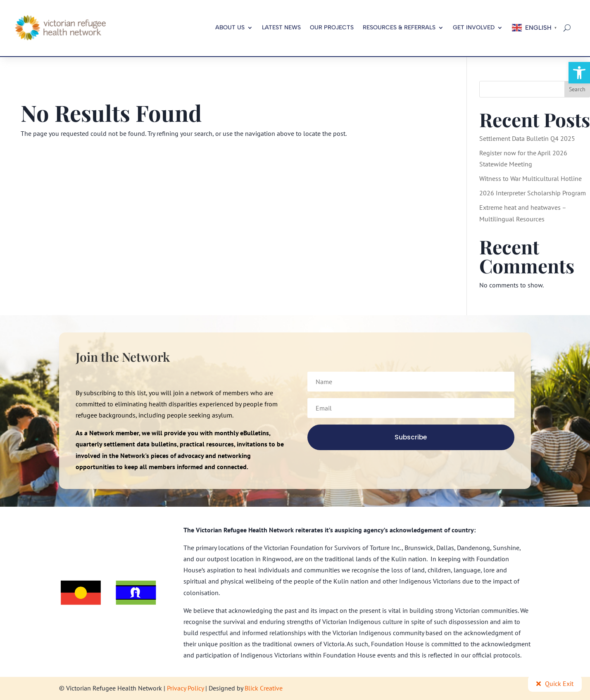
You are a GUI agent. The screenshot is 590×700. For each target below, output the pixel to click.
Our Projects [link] (332, 27)
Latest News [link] (281, 27)
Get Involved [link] (474, 27)
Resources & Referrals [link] (399, 27)
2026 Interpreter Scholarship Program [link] (533, 193)
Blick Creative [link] (264, 688)
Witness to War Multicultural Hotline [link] (531, 178)
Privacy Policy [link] (185, 688)
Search (577, 89)
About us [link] (230, 27)
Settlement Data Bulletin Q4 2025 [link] (527, 138)
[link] (579, 73)
